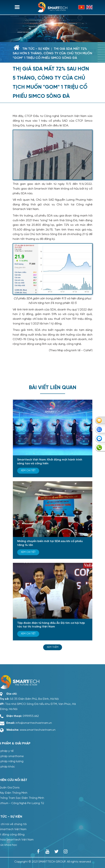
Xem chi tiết (28, 471)
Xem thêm (53, 647)
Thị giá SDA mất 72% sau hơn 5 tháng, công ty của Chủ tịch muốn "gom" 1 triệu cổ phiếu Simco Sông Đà (52, 53)
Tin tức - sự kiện (36, 49)
